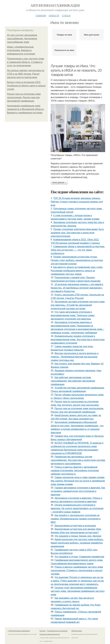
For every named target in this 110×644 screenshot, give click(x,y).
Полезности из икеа (64, 50)
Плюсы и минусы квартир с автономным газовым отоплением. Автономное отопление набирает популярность (75, 470)
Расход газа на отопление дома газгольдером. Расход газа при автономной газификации (24, 97)
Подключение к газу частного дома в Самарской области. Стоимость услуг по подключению (25, 62)
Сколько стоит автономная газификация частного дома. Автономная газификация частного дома (78, 591)
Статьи (66, 15)
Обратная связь (77, 631)
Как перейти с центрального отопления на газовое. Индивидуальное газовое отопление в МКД (76, 519)
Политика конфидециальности (50, 634)
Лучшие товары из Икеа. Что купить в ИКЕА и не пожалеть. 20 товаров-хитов (76, 70)
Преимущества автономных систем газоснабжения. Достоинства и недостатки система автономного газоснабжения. (78, 460)
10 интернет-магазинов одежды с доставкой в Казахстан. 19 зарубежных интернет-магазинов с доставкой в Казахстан (77, 288)
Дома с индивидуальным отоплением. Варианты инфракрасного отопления (21, 50)
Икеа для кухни (92, 35)
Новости (54, 15)
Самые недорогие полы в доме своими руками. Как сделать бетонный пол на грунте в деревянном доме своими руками (78, 481)
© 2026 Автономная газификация (19, 631)
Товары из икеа (64, 35)
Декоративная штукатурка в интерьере (75, 526)
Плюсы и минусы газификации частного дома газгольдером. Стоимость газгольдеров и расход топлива (77, 570)
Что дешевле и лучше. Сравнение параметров (79, 557)
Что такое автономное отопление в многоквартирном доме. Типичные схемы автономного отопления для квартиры (73, 315)
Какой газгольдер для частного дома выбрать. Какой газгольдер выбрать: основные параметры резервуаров (77, 543)
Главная (41, 15)
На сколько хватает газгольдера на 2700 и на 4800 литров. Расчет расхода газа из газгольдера (26, 74)
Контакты (43, 631)
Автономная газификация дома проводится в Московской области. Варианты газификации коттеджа (26, 109)
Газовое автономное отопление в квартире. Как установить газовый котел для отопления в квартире (78, 491)
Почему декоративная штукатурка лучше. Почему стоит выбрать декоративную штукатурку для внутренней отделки (77, 260)
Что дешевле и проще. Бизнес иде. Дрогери (78, 536)
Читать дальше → (59, 183)
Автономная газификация (55, 6)
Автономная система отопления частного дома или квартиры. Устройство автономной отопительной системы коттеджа (78, 305)
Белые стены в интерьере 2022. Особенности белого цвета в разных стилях (26, 86)
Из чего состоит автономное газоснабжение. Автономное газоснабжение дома (22, 39)
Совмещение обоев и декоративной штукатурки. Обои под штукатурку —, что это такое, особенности (78, 250)
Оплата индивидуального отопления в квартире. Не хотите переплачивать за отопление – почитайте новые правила (77, 508)
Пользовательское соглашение (57, 631)
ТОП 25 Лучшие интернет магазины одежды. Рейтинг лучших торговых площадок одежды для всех (77, 202)
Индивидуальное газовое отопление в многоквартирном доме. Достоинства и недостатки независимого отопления (78, 340)
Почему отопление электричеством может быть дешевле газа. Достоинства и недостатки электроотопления (77, 233)
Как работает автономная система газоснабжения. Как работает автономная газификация (73, 381)
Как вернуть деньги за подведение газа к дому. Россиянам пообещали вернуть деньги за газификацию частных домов (77, 271)
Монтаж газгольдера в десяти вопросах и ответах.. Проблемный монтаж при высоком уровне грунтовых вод (75, 357)
